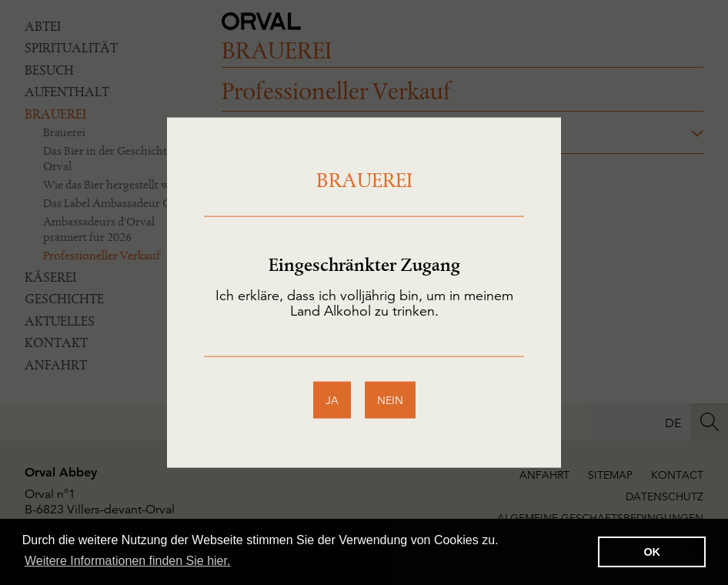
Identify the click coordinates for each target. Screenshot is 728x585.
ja (332, 399)
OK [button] (652, 552)
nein (390, 399)
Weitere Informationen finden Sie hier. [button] (127, 561)
